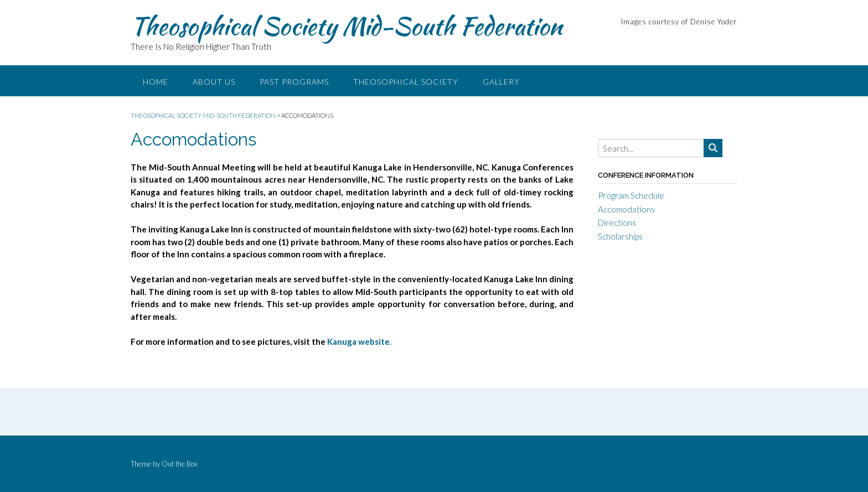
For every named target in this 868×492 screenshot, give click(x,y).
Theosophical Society (406, 82)
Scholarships (620, 236)
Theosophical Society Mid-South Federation (347, 26)
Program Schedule (631, 195)
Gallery (501, 82)
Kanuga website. (359, 341)
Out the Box (180, 464)
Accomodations (626, 209)
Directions (617, 222)
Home (156, 82)
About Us (214, 82)
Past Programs (294, 82)
